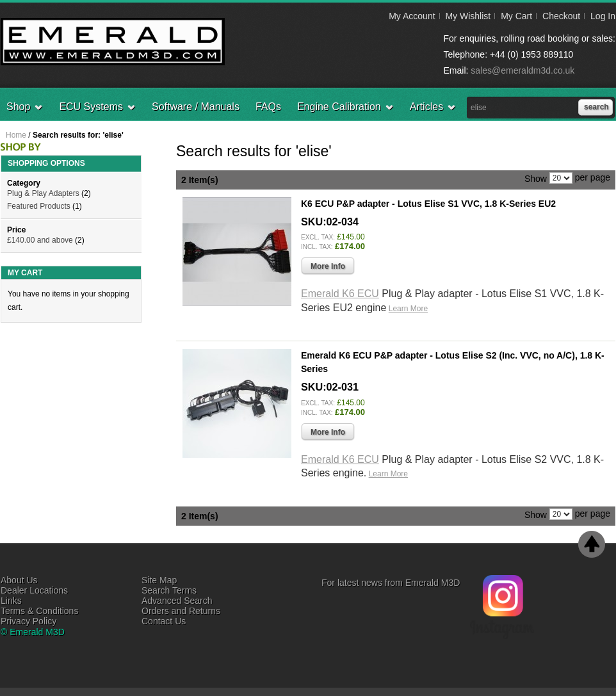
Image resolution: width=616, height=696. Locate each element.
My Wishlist (468, 16)
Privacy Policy (28, 621)
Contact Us (164, 621)
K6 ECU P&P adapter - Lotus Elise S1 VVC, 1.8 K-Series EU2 (428, 204)
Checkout (561, 16)
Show (536, 178)
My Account (412, 16)
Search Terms (169, 590)
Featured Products (39, 206)
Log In (603, 16)
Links (11, 601)
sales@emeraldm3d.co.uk (523, 70)
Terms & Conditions (39, 611)
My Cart (516, 16)
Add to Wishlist (584, 328)
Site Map (159, 580)
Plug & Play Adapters (43, 193)
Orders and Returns (181, 611)
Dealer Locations (34, 590)
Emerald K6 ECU (340, 294)
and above (40, 240)
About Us (19, 580)
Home (16, 135)
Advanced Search (177, 601)
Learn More (408, 309)
